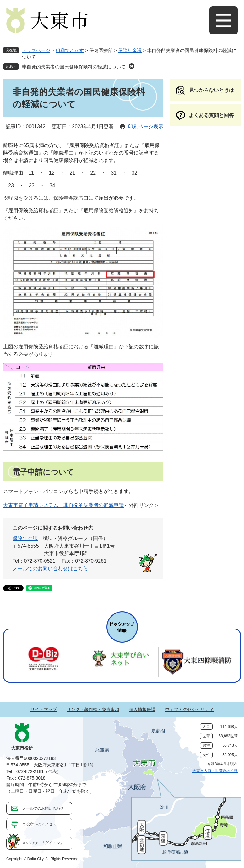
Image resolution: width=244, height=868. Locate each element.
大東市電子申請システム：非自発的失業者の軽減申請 (63, 505)
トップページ (36, 50)
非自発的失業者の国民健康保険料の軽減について (74, 67)
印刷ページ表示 (146, 126)
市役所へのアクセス (39, 824)
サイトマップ (44, 709)
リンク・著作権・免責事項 (93, 709)
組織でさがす (70, 50)
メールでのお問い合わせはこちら (50, 568)
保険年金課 (130, 50)
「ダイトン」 (43, 843)
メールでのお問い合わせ (43, 808)
